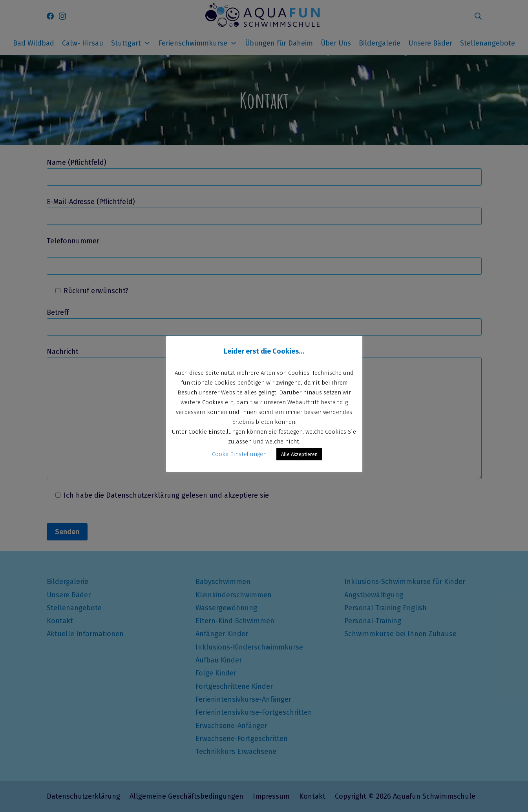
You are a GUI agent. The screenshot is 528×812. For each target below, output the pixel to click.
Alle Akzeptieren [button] (299, 454)
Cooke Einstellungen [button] (239, 454)
